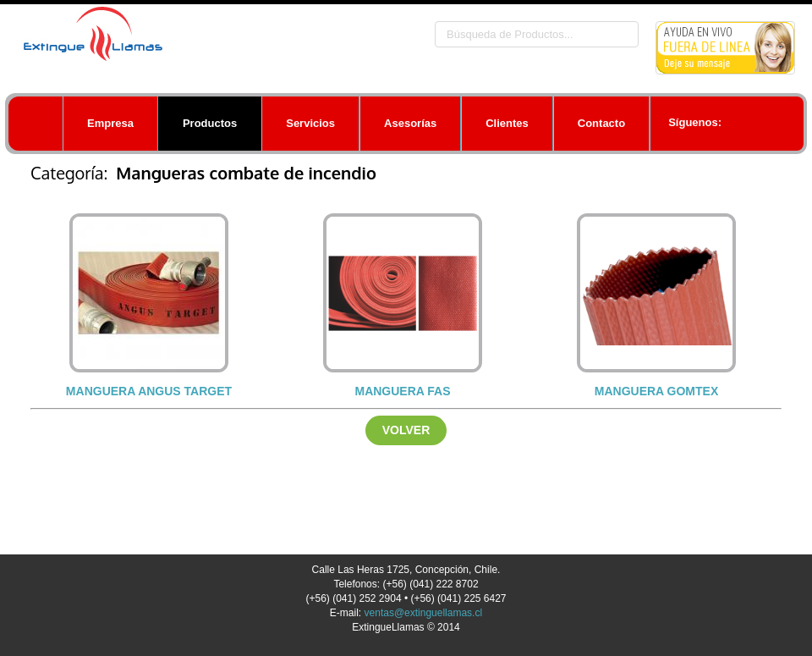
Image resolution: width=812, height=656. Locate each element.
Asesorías (410, 123)
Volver (406, 430)
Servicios (310, 123)
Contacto (601, 123)
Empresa (110, 123)
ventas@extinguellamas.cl (424, 613)
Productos (210, 123)
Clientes (507, 123)
